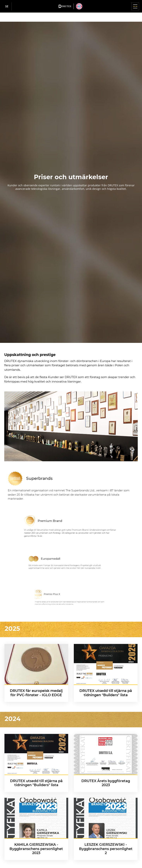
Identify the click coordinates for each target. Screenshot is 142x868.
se (7, 6)
